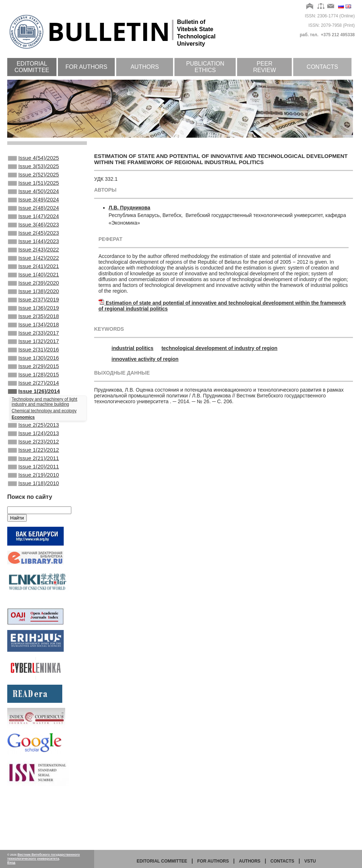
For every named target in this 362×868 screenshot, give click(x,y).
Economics (23, 459)
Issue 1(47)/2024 (33, 227)
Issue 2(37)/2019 (33, 325)
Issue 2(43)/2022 (33, 266)
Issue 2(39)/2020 (33, 305)
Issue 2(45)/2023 (33, 247)
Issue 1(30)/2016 (33, 393)
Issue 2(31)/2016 (33, 384)
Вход (11, 863)
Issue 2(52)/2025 (33, 178)
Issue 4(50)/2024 (33, 198)
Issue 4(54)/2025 (33, 159)
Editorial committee (32, 67)
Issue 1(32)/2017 (33, 374)
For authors (87, 67)
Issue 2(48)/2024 (33, 217)
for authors (213, 861)
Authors (145, 67)
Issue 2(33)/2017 (33, 364)
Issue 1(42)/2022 (33, 276)
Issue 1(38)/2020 (33, 315)
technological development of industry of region (219, 348)
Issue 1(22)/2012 (33, 497)
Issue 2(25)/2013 (33, 468)
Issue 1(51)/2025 (33, 188)
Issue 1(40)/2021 (33, 296)
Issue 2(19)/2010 (33, 526)
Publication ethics (205, 67)
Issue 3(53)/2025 (33, 168)
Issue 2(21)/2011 (33, 507)
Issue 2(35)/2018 (33, 345)
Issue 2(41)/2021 (33, 286)
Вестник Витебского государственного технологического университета (44, 857)
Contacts (322, 67)
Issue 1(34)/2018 (33, 354)
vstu (310, 861)
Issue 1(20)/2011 (33, 517)
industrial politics (132, 348)
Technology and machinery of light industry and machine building (44, 444)
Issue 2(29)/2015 (33, 403)
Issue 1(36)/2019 (33, 335)
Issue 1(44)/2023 (33, 256)
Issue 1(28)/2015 (33, 413)
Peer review (264, 67)
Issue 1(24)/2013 (33, 477)
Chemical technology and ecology (44, 453)
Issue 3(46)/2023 (33, 237)
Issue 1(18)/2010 (33, 536)
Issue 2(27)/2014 (33, 423)
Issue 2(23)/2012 (33, 487)
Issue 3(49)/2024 (33, 208)
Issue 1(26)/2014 (34, 433)
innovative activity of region (145, 359)
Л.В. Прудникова (129, 208)
